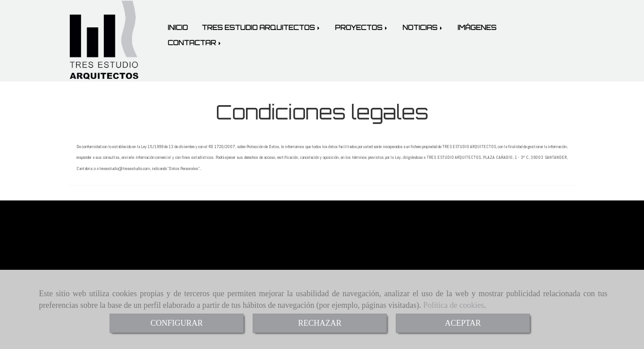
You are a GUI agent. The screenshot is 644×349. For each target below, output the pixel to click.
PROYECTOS (362, 28)
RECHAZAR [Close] (320, 323)
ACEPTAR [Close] (463, 323)
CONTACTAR (195, 43)
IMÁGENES (477, 28)
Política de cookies (453, 305)
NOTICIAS (423, 28)
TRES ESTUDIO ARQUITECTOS (261, 28)
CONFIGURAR (176, 323)
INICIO (178, 28)
